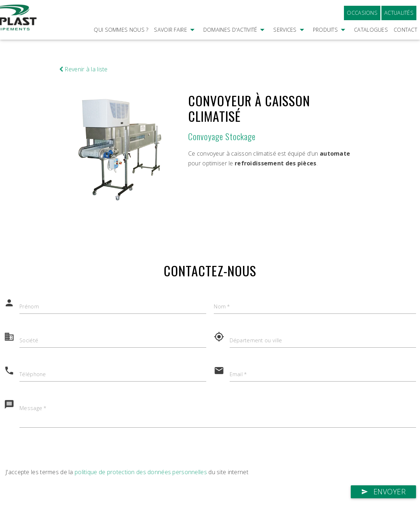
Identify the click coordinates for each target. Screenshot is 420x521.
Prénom (29, 307)
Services (290, 40)
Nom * (222, 307)
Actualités (399, 13)
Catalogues (371, 30)
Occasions (362, 13)
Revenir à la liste (83, 69)
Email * (239, 375)
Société (29, 341)
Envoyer (384, 492)
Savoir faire (176, 40)
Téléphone (33, 375)
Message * (33, 408)
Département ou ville (256, 341)
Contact (405, 30)
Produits (331, 40)
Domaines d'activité (236, 40)
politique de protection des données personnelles (141, 472)
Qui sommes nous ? (121, 30)
